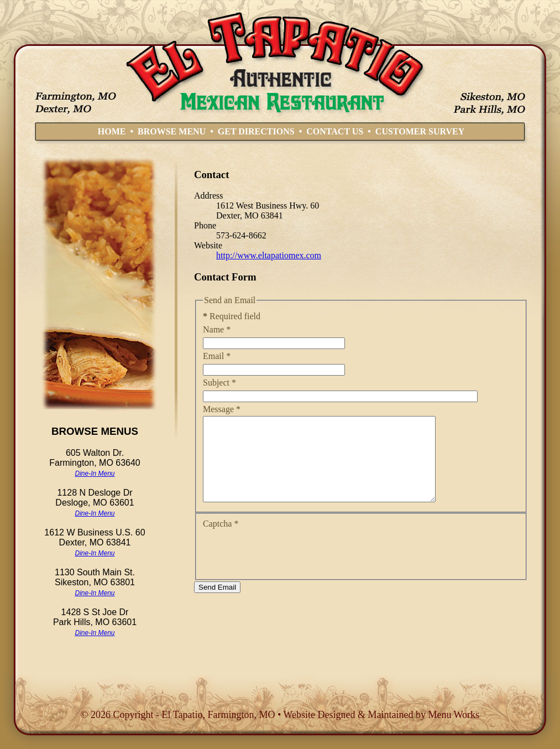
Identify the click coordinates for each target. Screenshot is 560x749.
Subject (219, 383)
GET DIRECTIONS (256, 131)
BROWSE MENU (172, 131)
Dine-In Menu (95, 474)
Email (217, 356)
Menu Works (454, 715)
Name (217, 329)
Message (222, 409)
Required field (232, 316)
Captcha (221, 540)
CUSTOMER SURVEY (420, 131)
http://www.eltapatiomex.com (269, 255)
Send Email (217, 604)
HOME (112, 131)
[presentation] (287, 569)
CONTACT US (335, 131)
